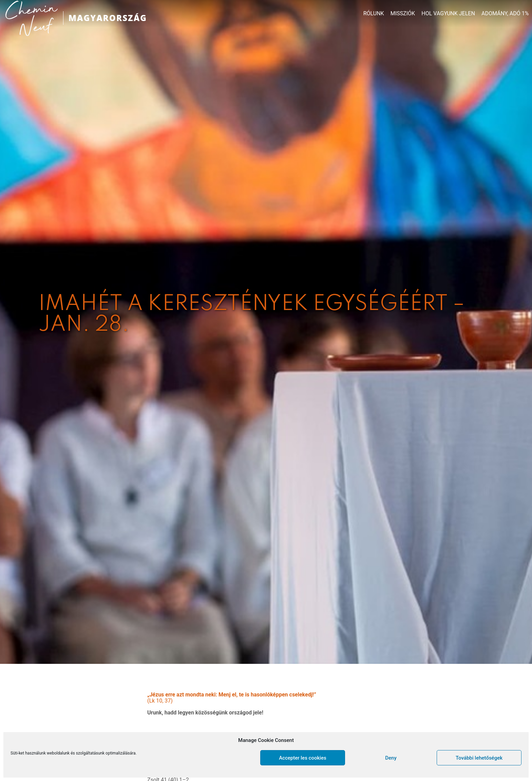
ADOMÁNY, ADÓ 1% (505, 14)
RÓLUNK (374, 14)
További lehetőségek (479, 758)
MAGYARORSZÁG (108, 18)
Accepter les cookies (303, 758)
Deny (391, 758)
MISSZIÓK (403, 14)
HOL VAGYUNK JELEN (448, 14)
